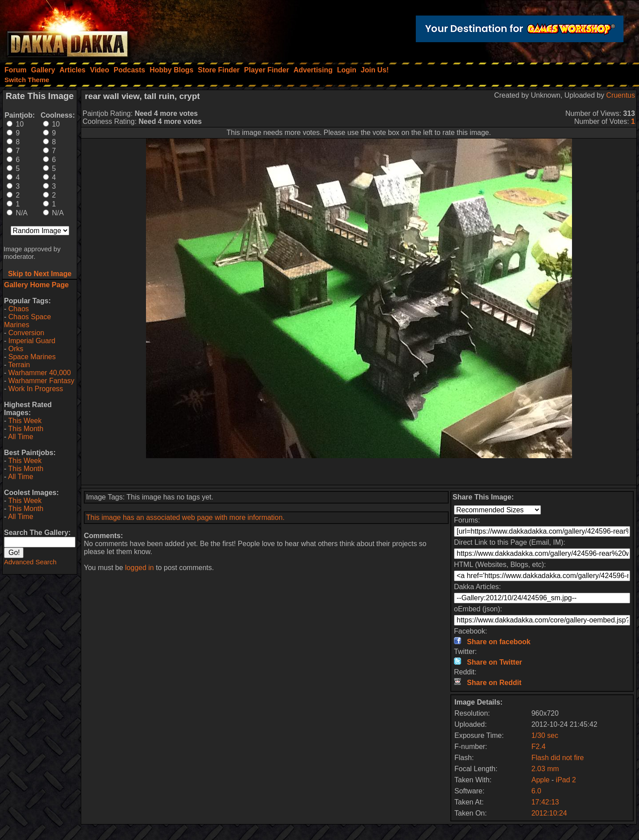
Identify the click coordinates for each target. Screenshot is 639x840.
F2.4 (538, 747)
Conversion (26, 333)
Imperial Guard (32, 341)
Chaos (19, 309)
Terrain (19, 365)
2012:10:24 (549, 813)
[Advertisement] (359, 472)
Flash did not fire (557, 758)
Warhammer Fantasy (41, 381)
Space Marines (32, 357)
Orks (16, 349)
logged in (140, 568)
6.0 (536, 791)
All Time (21, 437)
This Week (25, 421)
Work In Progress (36, 389)
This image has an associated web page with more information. (185, 517)
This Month (26, 429)
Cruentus (621, 95)
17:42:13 (545, 802)
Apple (540, 780)
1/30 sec (544, 735)
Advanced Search (30, 562)
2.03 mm (545, 769)
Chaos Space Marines (28, 321)
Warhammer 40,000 (40, 373)
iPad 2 (566, 780)
